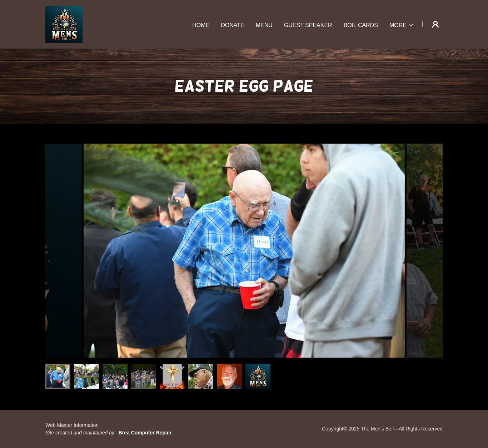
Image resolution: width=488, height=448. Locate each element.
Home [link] (201, 25)
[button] (402, 25)
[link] (64, 24)
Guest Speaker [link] (308, 25)
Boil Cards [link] (361, 25)
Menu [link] (264, 25)
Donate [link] (232, 25)
